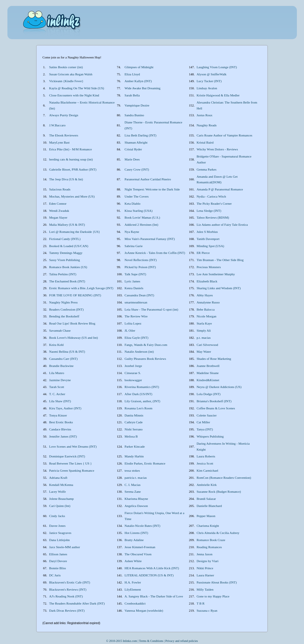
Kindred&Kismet (208, 380)
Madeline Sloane (208, 373)
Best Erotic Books (61, 422)
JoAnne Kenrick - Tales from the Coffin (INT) (155, 253)
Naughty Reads (207, 125)
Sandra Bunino (134, 115)
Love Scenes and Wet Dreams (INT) (73, 446)
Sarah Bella (132, 95)
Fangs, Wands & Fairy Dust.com (146, 345)
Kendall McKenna (61, 485)
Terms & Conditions (151, 641)
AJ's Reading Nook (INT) (66, 596)
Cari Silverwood (207, 345)
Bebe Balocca (206, 309)
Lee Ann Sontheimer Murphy (216, 274)
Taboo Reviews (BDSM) (213, 217)
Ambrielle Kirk (207, 485)
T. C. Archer (57, 394)
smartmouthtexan (136, 302)
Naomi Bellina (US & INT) (67, 352)
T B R (201, 603)
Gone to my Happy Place (213, 596)
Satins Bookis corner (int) (66, 67)
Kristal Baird (205, 142)
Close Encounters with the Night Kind (74, 95)
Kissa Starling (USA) (139, 211)
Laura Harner (205, 575)
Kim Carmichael (207, 470)
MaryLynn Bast (60, 142)
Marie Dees (132, 159)
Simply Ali (204, 330)
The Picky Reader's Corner (214, 203)
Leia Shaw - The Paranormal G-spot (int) (152, 309)
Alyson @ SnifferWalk (212, 74)
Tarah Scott (57, 387)
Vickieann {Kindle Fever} (66, 81)
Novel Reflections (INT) (141, 260)
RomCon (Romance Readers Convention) (224, 478)
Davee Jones (57, 526)
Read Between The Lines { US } (71, 463)
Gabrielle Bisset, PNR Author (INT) (73, 169)
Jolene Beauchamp (62, 499)
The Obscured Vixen (138, 554)
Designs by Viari (208, 561)
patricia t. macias (136, 478)
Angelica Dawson (136, 506)
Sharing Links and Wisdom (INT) (218, 288)
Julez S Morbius (207, 232)
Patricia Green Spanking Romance (72, 470)
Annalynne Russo (208, 302)
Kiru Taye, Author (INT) (65, 408)
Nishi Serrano (134, 429)
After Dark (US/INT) (138, 394)
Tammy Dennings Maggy (66, 253)
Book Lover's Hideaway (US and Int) (74, 338)
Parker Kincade (135, 446)
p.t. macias (204, 338)
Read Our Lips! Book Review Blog (72, 323)
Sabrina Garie (134, 246)
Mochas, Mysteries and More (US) (72, 196)
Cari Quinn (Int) (60, 506)
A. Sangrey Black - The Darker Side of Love (154, 596)
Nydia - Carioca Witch (211, 196)
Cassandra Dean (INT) (140, 295)
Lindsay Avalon (207, 88)
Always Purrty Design (64, 115)
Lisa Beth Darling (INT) (141, 135)
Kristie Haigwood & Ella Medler (218, 95)
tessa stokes (132, 470)
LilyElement (133, 589)
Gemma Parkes (206, 169)
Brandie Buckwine (61, 366)
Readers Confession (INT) (66, 309)
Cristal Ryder (133, 149)
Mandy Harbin (134, 456)
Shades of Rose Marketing (214, 359)
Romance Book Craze (211, 540)
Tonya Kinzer (58, 415)
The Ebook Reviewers (64, 135)
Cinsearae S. (133, 373)
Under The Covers (137, 196)
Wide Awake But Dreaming (143, 88)
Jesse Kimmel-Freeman (140, 547)
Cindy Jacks (57, 516)
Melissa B (131, 436)
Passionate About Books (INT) (217, 582)
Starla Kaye (204, 323)
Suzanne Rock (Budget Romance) (219, 492)
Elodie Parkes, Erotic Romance (145, 463)
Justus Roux (205, 115)
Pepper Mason (206, 516)
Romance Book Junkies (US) (68, 267)
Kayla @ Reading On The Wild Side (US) (77, 88)
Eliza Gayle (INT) (137, 338)
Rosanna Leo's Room (139, 408)
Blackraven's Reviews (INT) (68, 589)
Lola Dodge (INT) (209, 394)
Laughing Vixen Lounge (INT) (217, 67)
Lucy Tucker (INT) (209, 81)
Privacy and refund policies (182, 641)
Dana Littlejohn (60, 540)
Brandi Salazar (206, 499)
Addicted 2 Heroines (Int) (141, 225)
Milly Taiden (205, 589)
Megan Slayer (58, 217)
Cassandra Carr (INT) (64, 359)
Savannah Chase (60, 330)
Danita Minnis (134, 415)
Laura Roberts (206, 456)
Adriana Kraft (58, 478)
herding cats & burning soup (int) (71, 159)
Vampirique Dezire (137, 105)
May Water (204, 352)
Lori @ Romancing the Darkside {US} (75, 232)
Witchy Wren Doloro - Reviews (217, 149)
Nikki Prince (205, 568)
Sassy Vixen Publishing (65, 260)
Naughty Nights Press (64, 302)
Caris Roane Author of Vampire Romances (224, 135)
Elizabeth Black (207, 281)
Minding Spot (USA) (210, 246)
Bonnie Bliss (58, 568)
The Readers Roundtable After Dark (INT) (77, 603)
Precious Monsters (209, 267)
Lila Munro (57, 373)
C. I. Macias (133, 485)
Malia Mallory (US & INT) (67, 225)
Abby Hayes (205, 295)
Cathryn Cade (134, 422)
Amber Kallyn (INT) (138, 81)
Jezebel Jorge (133, 366)
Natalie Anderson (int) (139, 352)
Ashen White (133, 561)
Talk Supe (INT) (136, 274)
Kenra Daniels (134, 288)
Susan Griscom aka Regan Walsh (71, 74)
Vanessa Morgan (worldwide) (144, 610)
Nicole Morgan (206, 316)
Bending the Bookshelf (64, 316)
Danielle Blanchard (209, 506)
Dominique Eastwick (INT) (67, 456)
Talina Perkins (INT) (63, 274)
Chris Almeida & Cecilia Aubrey (218, 533)
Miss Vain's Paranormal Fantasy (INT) (150, 239)
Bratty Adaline (134, 540)
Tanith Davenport (208, 239)
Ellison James (58, 554)
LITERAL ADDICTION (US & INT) (149, 575)
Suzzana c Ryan (207, 610)
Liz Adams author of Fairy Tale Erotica (222, 225)
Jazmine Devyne (60, 380)
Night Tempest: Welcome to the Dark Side (152, 189)
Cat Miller (203, 422)
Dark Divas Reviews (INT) (67, 610)
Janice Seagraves (60, 533)
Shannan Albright (136, 142)
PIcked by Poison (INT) (140, 267)
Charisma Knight (208, 526)
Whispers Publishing (210, 436)
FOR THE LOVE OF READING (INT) (75, 295)
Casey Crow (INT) (137, 169)
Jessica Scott (205, 463)
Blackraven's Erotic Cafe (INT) (70, 582)
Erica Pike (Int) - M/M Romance (71, 149)
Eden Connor (58, 203)
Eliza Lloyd (132, 74)
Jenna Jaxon (204, 554)
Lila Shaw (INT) (60, 401)
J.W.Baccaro (57, 125)
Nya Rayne (132, 232)
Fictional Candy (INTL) (65, 239)
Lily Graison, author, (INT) (142, 401)
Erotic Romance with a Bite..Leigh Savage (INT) (81, 288)
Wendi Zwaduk (59, 211)
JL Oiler (130, 330)
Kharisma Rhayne (136, 499)
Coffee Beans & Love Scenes (216, 408)
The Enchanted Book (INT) (67, 281)
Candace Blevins (60, 429)
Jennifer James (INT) (63, 436)
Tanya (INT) (205, 429)
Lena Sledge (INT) (209, 211)
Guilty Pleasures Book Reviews (145, 359)
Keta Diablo (133, 203)
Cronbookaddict (135, 603)
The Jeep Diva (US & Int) (66, 179)
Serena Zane (133, 492)
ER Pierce (203, 253)
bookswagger (133, 380)
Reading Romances (209, 547)
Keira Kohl (57, 345)
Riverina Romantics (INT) (142, 387)
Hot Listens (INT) (136, 533)
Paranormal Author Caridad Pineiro (148, 179)
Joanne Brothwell (208, 366)
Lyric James (133, 281)
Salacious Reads (60, 189)
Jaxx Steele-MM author (65, 547)
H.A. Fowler (133, 582)
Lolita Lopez (133, 323)
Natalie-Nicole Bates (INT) (142, 526)
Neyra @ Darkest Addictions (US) (219, 387)
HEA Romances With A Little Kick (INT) (152, 568)
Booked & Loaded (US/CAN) (69, 246)
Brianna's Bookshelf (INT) (214, 401)
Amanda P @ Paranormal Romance (220, 189)
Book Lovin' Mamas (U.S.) (142, 217)
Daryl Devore (58, 561)
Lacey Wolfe (58, 492)
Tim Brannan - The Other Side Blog (220, 260)
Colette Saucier (207, 415)
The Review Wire (136, 316)
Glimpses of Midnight (139, 67)
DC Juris (55, 575)
